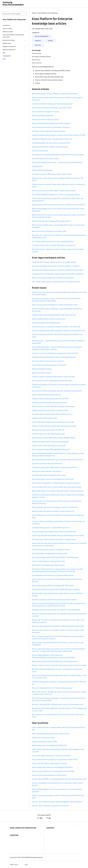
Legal (26, 865)
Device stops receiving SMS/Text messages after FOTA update (53, 586)
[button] (23, 826)
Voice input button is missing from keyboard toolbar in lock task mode (56, 327)
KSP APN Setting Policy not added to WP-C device (49, 475)
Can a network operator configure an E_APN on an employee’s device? (56, 195)
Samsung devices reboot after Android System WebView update (54, 438)
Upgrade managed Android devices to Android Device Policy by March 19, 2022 (59, 135)
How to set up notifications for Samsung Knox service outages (53, 771)
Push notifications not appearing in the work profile (50, 553)
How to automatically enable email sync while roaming (51, 734)
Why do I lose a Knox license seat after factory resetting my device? (55, 661)
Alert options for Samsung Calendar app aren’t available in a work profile (57, 391)
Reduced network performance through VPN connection (51, 123)
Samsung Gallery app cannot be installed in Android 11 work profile (55, 507)
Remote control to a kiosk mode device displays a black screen (53, 406)
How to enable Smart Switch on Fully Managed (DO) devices (52, 767)
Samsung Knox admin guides (12, 14)
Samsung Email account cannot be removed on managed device (54, 539)
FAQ (4, 53)
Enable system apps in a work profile (44, 742)
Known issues (36, 60)
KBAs (4, 59)
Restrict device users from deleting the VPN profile (49, 745)
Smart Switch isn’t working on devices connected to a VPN (52, 108)
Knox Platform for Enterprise (47, 13)
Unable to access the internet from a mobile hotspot (50, 410)
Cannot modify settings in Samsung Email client (48, 561)
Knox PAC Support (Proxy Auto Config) (45, 159)
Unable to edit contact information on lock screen (49, 446)
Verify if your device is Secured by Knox (45, 119)
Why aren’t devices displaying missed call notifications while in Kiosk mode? (58, 626)
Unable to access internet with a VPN (44, 418)
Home (34, 13)
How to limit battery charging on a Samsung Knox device (51, 756)
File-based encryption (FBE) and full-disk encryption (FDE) (52, 174)
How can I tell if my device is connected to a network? (50, 806)
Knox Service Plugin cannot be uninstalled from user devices (53, 479)
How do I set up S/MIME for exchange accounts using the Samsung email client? (59, 779)
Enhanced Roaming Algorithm (42, 170)
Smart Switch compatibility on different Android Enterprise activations (56, 483)
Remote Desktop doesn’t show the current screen (49, 319)
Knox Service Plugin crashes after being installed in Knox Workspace (55, 557)
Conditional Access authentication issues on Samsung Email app (54, 357)
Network (38, 41)
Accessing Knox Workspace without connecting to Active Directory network (57, 270)
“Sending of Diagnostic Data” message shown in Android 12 (52, 139)
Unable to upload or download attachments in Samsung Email (53, 377)
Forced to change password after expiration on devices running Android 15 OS (58, 331)
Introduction (7, 25)
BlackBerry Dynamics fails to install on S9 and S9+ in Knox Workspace (56, 610)
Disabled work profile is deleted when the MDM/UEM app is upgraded (56, 589)
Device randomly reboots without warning (46, 395)
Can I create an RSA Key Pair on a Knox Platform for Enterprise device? (56, 282)
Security (38, 45)
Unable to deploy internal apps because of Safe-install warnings (54, 315)
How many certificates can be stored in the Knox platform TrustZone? (56, 266)
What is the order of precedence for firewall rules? (49, 231)
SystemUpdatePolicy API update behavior (46, 323)
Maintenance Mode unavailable (43, 116)
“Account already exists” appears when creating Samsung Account (54, 532)
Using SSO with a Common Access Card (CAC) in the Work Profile (54, 262)
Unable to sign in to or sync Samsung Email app (48, 434)
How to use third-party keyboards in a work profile (49, 775)
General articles (37, 53)
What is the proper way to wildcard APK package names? (51, 221)
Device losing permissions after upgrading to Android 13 (51, 449)
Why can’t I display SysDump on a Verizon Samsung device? (52, 688)
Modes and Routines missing (42, 369)
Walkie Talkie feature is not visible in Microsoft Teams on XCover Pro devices (58, 491)
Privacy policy (14, 865)
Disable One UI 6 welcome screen (43, 738)
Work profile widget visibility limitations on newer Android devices (55, 94)
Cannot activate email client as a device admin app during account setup (57, 487)
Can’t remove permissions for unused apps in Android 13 (51, 127)
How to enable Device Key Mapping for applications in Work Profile (55, 759)
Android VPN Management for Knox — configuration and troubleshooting (57, 162)
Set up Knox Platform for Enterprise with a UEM (13, 36)
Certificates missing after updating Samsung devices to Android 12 (55, 467)
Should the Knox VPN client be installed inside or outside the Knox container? (58, 205)
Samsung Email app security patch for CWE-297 (48, 430)
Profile (50, 41)
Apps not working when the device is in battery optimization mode (55, 305)
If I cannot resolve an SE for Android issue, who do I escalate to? (54, 245)
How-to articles (37, 63)
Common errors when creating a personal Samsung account (52, 104)
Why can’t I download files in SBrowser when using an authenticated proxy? (58, 704)
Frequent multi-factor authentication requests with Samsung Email (55, 353)
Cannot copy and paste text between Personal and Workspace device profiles (58, 535)
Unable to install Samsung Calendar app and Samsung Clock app (54, 426)
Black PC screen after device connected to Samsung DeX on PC (53, 511)
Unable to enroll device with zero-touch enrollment (50, 403)
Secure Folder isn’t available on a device (45, 112)
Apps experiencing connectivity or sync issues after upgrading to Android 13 (58, 460)
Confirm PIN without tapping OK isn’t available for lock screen (53, 422)
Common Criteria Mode (40, 151)
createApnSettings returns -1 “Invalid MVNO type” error (51, 528)
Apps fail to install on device (42, 373)
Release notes (7, 43)
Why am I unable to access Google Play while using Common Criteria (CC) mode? (59, 665)
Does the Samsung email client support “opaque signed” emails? (54, 191)
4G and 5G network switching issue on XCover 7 (48, 361)
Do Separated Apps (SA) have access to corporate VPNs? (51, 143)
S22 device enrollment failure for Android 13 (47, 464)
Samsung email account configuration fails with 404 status (52, 381)
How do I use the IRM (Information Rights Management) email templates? (57, 802)
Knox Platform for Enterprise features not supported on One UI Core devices (58, 155)
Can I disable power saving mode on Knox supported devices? (53, 241)
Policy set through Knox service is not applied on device (51, 550)
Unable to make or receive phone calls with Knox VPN (50, 399)
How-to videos (7, 29)
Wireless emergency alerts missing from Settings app (50, 442)
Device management (42, 36)
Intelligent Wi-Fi (37, 166)
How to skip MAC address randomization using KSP (49, 763)
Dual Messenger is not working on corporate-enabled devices (53, 575)
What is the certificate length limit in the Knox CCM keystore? (53, 278)
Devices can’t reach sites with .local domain (47, 471)
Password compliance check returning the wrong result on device (54, 600)
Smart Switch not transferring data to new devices (49, 365)
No (48, 818)
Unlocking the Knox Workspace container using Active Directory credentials (58, 274)
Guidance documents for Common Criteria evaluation (50, 147)
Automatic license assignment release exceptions (49, 131)
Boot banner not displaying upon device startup (48, 565)
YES (40, 818)
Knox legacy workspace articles (41, 57)
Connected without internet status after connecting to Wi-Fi (52, 414)
